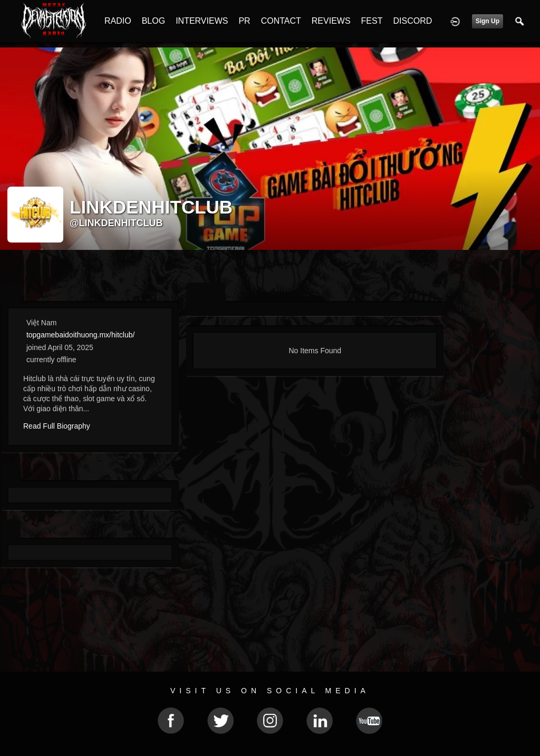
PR (244, 21)
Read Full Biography (57, 426)
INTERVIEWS (202, 21)
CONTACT (281, 21)
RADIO (118, 21)
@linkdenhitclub (116, 223)
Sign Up (488, 21)
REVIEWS (331, 21)
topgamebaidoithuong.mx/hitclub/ (80, 335)
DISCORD (412, 21)
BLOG (153, 21)
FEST (372, 21)
